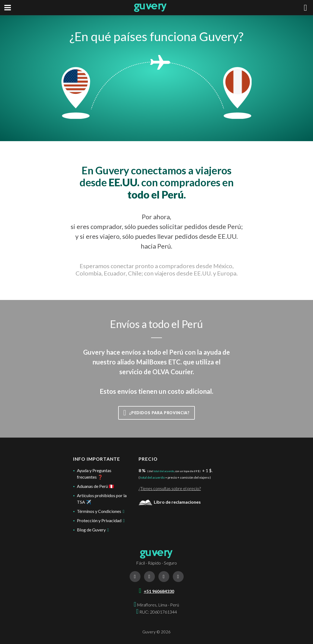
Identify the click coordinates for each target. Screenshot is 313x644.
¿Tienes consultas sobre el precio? (170, 488)
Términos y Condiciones (101, 511)
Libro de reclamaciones (170, 502)
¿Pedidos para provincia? (156, 413)
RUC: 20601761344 (158, 612)
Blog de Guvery (93, 530)
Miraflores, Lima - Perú (158, 605)
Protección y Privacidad (101, 520)
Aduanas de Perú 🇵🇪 (96, 486)
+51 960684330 (159, 591)
